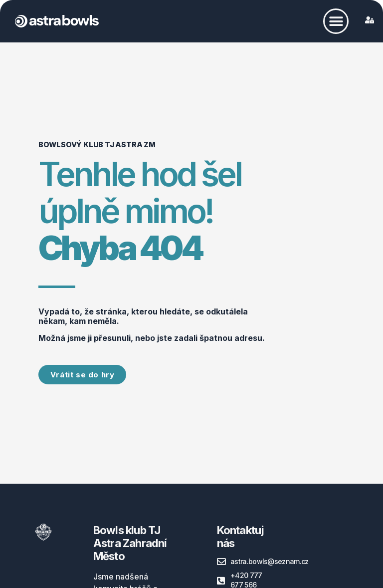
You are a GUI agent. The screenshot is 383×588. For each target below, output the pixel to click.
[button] (336, 21)
